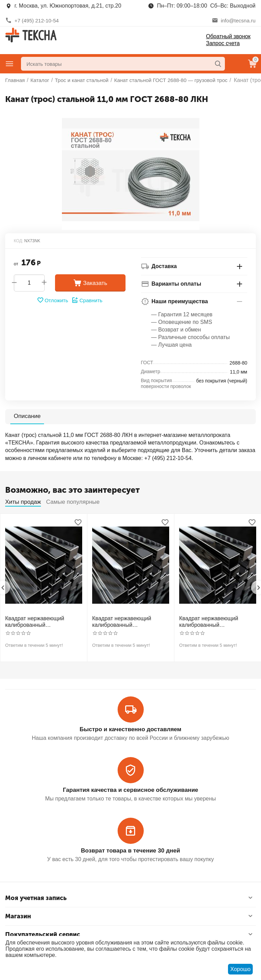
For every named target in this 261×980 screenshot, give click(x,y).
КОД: (18, 241)
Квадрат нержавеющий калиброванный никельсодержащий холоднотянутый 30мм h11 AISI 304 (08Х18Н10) (39, 622)
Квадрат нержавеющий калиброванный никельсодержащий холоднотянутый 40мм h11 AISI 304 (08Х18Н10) (213, 622)
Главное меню (10, 64)
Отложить (52, 300)
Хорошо (241, 969)
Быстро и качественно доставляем (131, 729)
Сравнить (87, 300)
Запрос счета (223, 43)
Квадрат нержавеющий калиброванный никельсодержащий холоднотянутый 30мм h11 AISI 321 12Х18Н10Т (126, 622)
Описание (27, 416)
